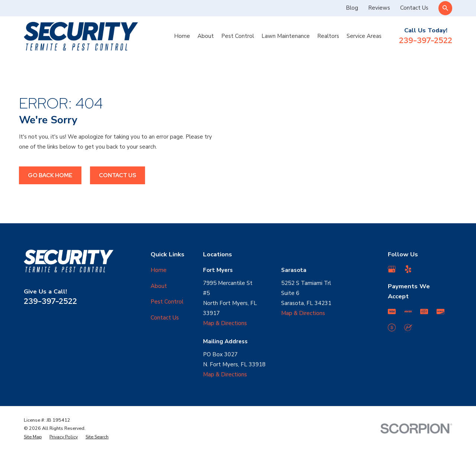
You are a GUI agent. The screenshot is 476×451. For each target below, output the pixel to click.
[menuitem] (33, 437)
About (159, 286)
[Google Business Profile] (392, 269)
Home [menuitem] (182, 36)
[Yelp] (408, 269)
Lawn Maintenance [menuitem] (286, 36)
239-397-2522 (426, 40)
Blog (352, 8)
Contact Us (414, 8)
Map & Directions (225, 323)
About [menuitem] (206, 36)
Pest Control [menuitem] (238, 36)
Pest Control (167, 302)
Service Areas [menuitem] (364, 36)
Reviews (379, 8)
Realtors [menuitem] (328, 36)
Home (159, 270)
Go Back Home (50, 175)
